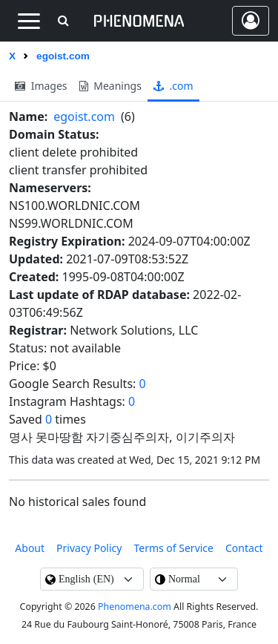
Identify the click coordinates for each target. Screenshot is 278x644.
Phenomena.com (135, 607)
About (30, 548)
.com (173, 86)
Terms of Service (173, 548)
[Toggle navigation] (29, 21)
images (41, 86)
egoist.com (84, 116)
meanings (110, 86)
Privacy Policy (89, 548)
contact (244, 548)
